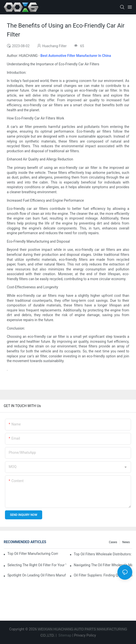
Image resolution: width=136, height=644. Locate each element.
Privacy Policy (85, 635)
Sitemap (65, 635)
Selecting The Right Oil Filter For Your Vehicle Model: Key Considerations (37, 565)
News (126, 542)
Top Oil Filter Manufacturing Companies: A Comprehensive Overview (33, 554)
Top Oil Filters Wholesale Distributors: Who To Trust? (103, 554)
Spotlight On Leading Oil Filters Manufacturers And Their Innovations (37, 575)
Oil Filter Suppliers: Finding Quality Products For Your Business (103, 575)
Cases (113, 542)
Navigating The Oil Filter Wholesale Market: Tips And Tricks (103, 565)
